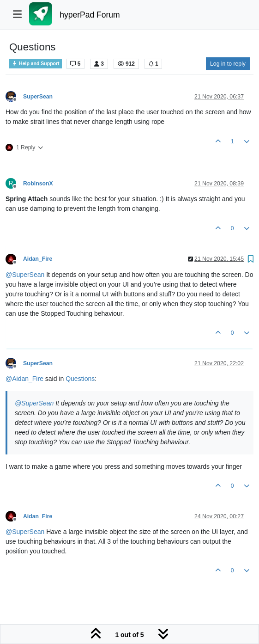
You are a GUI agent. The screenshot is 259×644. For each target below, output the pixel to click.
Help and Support (36, 64)
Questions (80, 379)
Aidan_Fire (38, 259)
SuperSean (38, 97)
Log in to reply (228, 64)
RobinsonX (38, 184)
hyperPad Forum (90, 15)
